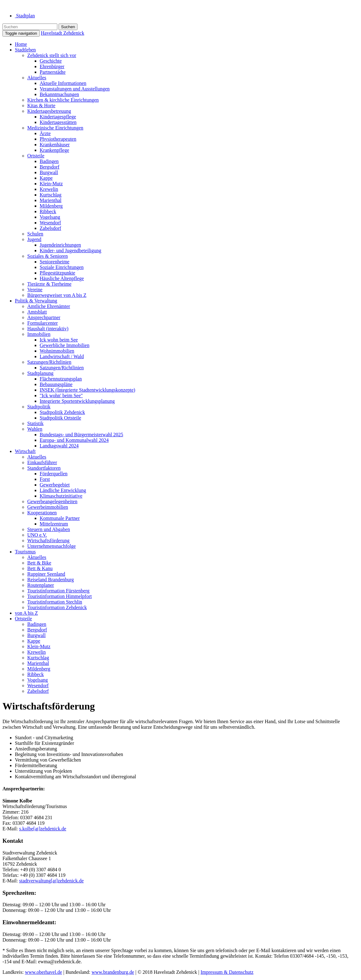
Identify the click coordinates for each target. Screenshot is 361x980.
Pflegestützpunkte (57, 273)
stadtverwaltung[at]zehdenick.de (51, 881)
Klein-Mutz (51, 184)
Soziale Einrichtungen (62, 267)
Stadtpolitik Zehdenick (62, 412)
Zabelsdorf (50, 228)
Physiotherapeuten (58, 139)
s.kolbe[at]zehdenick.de (43, 829)
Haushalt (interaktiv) (48, 329)
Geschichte (51, 61)
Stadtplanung (40, 373)
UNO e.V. (37, 535)
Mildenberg (51, 206)
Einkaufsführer (42, 462)
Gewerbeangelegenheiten (52, 501)
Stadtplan (25, 16)
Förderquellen (54, 474)
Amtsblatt (37, 312)
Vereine (35, 290)
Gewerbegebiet (55, 485)
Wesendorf (50, 223)
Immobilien (39, 334)
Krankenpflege (54, 150)
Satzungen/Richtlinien (49, 362)
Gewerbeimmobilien (48, 507)
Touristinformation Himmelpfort (59, 596)
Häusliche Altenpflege (62, 278)
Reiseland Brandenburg (51, 580)
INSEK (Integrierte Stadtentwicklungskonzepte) (87, 390)
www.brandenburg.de (113, 972)
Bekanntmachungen (59, 94)
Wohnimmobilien (57, 351)
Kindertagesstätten (58, 122)
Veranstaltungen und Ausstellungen (75, 89)
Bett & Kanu (40, 568)
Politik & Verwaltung (36, 301)
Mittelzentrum (54, 524)
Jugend (34, 239)
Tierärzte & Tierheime (49, 284)
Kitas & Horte (41, 105)
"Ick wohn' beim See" (61, 396)
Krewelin (49, 189)
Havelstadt (63, 33)
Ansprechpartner (44, 317)
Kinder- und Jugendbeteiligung (70, 250)
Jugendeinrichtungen (60, 245)
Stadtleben (25, 50)
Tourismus (25, 552)
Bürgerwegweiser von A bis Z (57, 295)
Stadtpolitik (39, 407)
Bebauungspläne (56, 384)
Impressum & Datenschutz (227, 972)
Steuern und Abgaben (49, 529)
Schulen (35, 234)
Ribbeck (48, 211)
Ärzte (45, 133)
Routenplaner (41, 585)
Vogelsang (50, 217)
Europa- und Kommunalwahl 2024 (74, 440)
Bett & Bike (39, 563)
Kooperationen (42, 513)
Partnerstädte (53, 72)
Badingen (49, 161)
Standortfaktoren (44, 468)
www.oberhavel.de (43, 972)
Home (21, 44)
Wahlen (35, 429)
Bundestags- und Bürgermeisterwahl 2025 (81, 435)
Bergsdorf (50, 167)
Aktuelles (37, 78)
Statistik (35, 423)
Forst (45, 479)
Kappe (46, 178)
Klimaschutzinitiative (61, 496)
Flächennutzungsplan (61, 379)
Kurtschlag (51, 195)
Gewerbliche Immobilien (64, 345)
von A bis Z (26, 613)
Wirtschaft (25, 451)
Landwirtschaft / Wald (62, 356)
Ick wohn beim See (59, 340)
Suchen (68, 27)
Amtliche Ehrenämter (49, 306)
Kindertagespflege (58, 117)
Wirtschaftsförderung (48, 541)
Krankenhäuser (55, 145)
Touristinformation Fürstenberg (58, 591)
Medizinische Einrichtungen (55, 128)
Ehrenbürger (52, 66)
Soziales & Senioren (48, 256)
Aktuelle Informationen (63, 83)
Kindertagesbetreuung (49, 111)
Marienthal (51, 200)
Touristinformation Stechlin (55, 602)
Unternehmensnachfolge (51, 546)
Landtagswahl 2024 (59, 446)
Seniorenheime (55, 262)
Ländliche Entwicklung (63, 490)
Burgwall (49, 172)
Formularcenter (43, 323)
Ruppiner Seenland (46, 574)
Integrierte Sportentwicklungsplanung (77, 401)
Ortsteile (36, 156)
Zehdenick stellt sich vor (52, 55)
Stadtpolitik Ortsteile (60, 418)
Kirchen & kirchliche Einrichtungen (63, 100)
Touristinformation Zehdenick (57, 607)
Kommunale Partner (60, 518)
